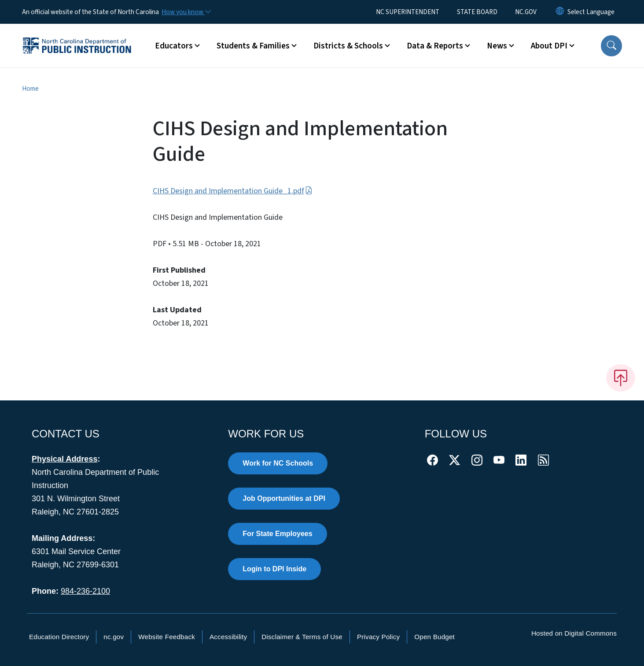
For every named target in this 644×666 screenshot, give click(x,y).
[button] (611, 46)
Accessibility (228, 637)
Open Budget (434, 637)
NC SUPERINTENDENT (408, 12)
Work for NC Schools (278, 463)
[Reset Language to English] (560, 12)
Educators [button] (174, 46)
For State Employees (277, 534)
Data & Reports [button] (435, 46)
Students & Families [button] (253, 46)
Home (30, 89)
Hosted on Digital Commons (574, 633)
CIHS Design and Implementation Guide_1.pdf (233, 191)
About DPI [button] (549, 46)
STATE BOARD (477, 12)
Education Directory (59, 637)
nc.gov (114, 637)
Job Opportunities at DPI (284, 498)
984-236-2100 (85, 591)
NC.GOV (526, 12)
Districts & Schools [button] (348, 46)
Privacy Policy (378, 637)
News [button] (497, 46)
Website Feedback (167, 637)
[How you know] (186, 12)
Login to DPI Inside (274, 569)
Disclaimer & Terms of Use (302, 637)
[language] (591, 12)
